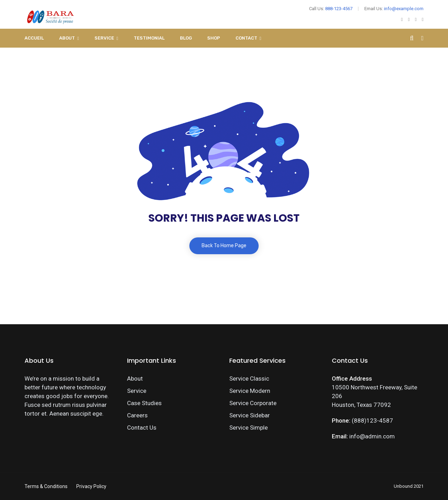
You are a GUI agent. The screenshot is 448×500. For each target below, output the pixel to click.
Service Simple (248, 428)
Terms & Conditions (46, 486)
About (67, 38)
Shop (214, 38)
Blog (186, 38)
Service (104, 38)
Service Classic (249, 379)
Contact (246, 38)
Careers (137, 415)
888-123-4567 (339, 9)
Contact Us (142, 428)
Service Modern (250, 391)
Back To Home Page (224, 246)
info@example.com (404, 9)
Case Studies (144, 403)
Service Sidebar (250, 415)
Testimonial (149, 38)
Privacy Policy (91, 486)
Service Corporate (253, 403)
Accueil (34, 38)
